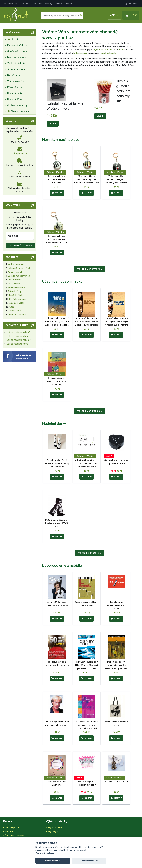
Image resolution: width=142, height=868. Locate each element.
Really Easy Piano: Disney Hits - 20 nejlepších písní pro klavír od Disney (87, 665)
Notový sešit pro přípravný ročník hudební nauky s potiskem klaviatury (87, 463)
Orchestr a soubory (17, 105)
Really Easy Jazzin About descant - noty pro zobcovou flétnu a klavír (87, 725)
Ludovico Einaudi (17, 315)
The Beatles (15, 311)
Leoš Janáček (16, 295)
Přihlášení (132, 4)
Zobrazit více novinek (90, 269)
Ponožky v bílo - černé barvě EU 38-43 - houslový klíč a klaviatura (57, 463)
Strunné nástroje (16, 69)
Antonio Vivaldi (16, 303)
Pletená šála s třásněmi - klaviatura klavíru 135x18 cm (57, 523)
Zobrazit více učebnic (90, 411)
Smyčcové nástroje (17, 51)
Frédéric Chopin (16, 291)
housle (110, 50)
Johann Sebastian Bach (19, 268)
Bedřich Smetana (17, 299)
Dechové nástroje (17, 57)
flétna (122, 50)
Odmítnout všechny (89, 861)
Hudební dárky (15, 99)
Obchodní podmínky (43, 4)
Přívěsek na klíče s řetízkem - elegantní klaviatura (57, 180)
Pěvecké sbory (15, 87)
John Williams (15, 280)
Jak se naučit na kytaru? (18, 332)
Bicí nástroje (14, 75)
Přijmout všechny (53, 861)
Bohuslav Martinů (16, 287)
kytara (97, 50)
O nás (59, 4)
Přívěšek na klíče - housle (116, 782)
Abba (12, 307)
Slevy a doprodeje (19, 111)
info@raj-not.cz (20, 153)
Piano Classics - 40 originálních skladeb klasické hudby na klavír (116, 665)
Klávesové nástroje (17, 45)
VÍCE (53, 124)
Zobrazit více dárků (90, 553)
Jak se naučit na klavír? (18, 336)
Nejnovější (53, 831)
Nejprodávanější (55, 828)
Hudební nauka (15, 93)
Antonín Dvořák (15, 272)
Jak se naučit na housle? (19, 340)
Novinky (14, 39)
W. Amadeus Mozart (18, 264)
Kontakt (69, 4)
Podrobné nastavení (45, 853)
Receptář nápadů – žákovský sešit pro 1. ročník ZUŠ (57, 381)
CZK (114, 15)
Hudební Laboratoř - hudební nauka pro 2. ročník (116, 605)
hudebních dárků (109, 53)
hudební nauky (80, 53)
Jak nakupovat (10, 4)
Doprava (25, 4)
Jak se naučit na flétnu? (18, 344)
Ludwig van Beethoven (19, 276)
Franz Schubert (15, 284)
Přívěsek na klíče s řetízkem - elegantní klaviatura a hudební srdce (87, 180)
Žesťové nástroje (16, 63)
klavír (103, 50)
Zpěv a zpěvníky (16, 81)
